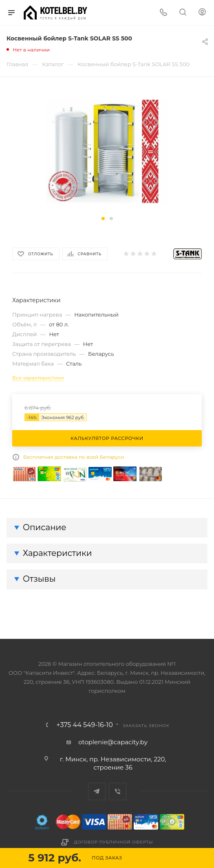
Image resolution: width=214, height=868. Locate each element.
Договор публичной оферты (114, 842)
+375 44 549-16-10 (85, 725)
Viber (118, 791)
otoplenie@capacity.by (113, 742)
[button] (103, 219)
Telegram (97, 791)
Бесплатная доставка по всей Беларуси (74, 457)
